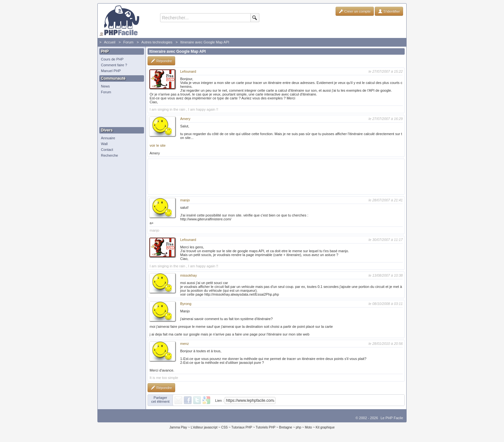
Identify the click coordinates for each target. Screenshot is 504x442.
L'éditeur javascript (204, 427)
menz (184, 344)
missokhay (188, 275)
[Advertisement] (120, 111)
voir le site (157, 145)
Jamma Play (178, 427)
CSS (225, 427)
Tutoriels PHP (266, 427)
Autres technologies (157, 42)
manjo (185, 200)
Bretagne (286, 427)
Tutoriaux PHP (242, 427)
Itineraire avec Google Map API (205, 42)
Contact (107, 150)
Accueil (109, 42)
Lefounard (188, 71)
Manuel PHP (111, 71)
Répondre (161, 61)
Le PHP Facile (392, 418)
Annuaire (108, 138)
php (298, 427)
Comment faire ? (114, 65)
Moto (308, 427)
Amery (185, 119)
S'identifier (389, 11)
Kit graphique (325, 427)
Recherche (109, 155)
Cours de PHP (112, 59)
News (105, 86)
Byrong (186, 304)
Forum (128, 42)
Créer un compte (355, 11)
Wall (104, 144)
